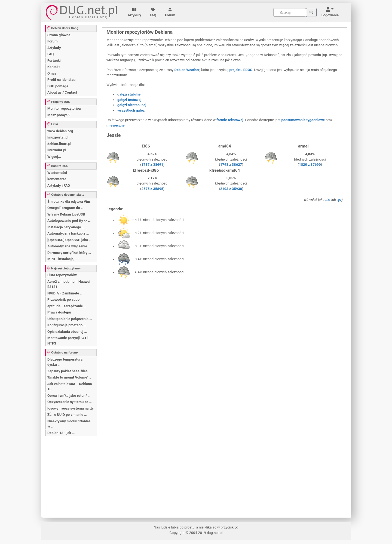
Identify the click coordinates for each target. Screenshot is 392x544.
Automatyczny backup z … (68, 233)
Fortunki (54, 61)
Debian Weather (187, 70)
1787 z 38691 (152, 165)
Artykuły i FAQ (59, 185)
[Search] (290, 12)
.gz (339, 200)
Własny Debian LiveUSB (66, 214)
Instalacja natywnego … (66, 227)
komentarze (57, 179)
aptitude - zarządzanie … (67, 306)
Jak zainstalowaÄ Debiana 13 (70, 387)
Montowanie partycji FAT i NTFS (68, 341)
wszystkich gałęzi (131, 110)
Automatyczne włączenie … (69, 246)
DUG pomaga (58, 86)
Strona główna (59, 35)
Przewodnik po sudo (63, 299)
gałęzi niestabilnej (132, 105)
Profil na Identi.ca (61, 80)
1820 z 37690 (310, 165)
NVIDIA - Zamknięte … (65, 293)
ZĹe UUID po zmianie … (67, 415)
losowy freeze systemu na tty (71, 408)
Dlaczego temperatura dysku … (65, 362)
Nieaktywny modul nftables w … (69, 424)
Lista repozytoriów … (64, 275)
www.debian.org (60, 131)
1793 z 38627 (231, 165)
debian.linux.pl (59, 144)
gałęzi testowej (129, 100)
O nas (52, 73)
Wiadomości (57, 173)
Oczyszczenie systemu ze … (70, 402)
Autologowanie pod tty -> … (69, 221)
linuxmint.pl (57, 150)
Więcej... (54, 157)
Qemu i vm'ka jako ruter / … (69, 396)
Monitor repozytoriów (64, 108)
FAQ (153, 13)
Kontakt (53, 67)
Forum (170, 13)
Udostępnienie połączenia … (70, 319)
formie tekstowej (230, 120)
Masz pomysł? (59, 115)
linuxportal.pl (58, 137)
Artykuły (134, 13)
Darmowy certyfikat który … (69, 253)
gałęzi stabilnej (129, 94)
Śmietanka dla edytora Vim (69, 202)
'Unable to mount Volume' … (69, 377)
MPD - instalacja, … (63, 259)
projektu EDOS (241, 70)
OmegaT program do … (65, 208)
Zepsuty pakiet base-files (68, 371)
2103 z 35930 (231, 189)
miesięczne (116, 125)
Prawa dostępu (59, 312)
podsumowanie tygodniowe (303, 120)
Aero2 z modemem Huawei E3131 (69, 284)
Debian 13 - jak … (61, 433)
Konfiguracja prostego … (67, 325)
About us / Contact (62, 92)
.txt (328, 200)
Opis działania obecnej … (67, 332)
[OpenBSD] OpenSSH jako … (69, 240)
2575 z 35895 (152, 189)
